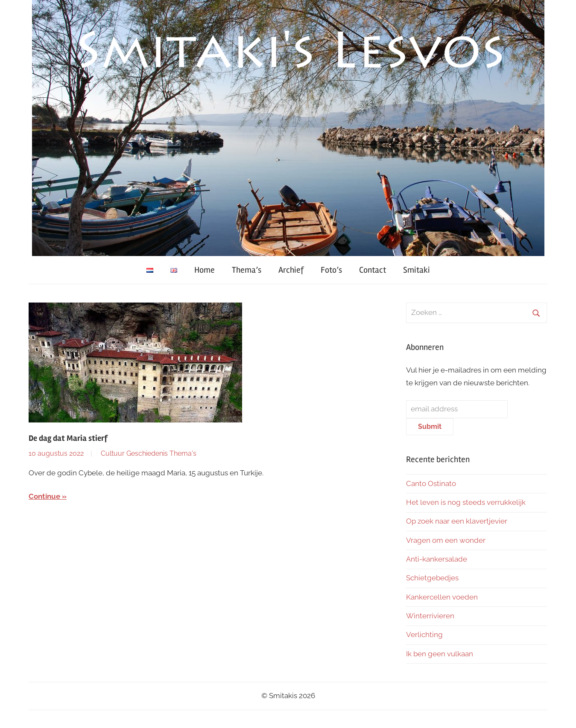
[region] (288, 128)
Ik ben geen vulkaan (440, 654)
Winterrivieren (430, 616)
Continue (44, 496)
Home (205, 270)
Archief (291, 270)
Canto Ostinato (431, 483)
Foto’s (331, 270)
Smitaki (417, 270)
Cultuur (113, 453)
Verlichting (424, 635)
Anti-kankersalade (437, 559)
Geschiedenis (147, 453)
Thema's (183, 453)
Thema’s (247, 270)
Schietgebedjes (432, 578)
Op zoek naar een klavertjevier (457, 521)
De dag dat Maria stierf (68, 438)
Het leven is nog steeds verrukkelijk (466, 502)
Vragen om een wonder (446, 540)
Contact (373, 270)
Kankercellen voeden (442, 597)
